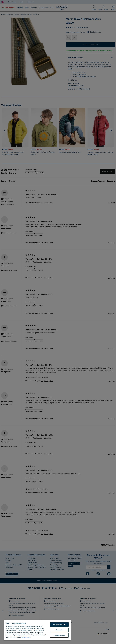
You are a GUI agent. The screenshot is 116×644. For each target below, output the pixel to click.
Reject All (59, 630)
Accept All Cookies (59, 624)
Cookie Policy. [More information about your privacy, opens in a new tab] (26, 637)
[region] (37, 630)
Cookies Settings (59, 635)
